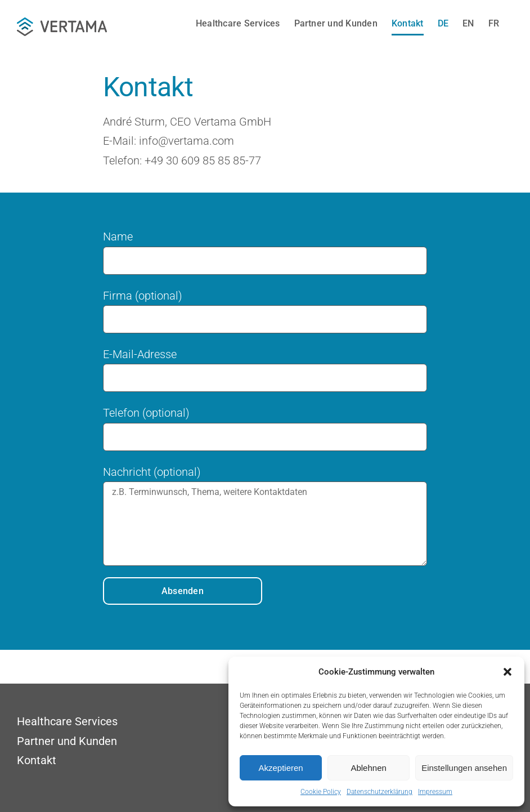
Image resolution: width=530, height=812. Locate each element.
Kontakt (37, 760)
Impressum (435, 792)
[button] (507, 672)
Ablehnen (368, 768)
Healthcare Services (67, 721)
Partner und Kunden (67, 741)
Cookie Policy (321, 792)
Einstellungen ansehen (464, 768)
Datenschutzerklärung (379, 792)
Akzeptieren (280, 768)
